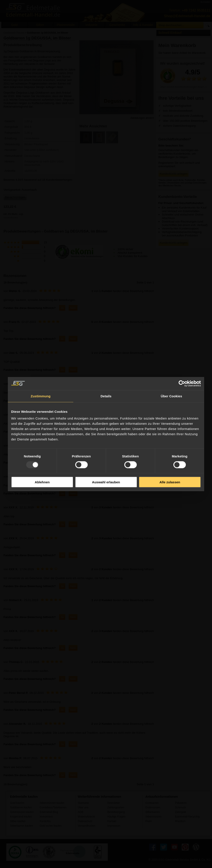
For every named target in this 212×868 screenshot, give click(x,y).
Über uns (83, 807)
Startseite (83, 803)
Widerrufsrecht (86, 817)
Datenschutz (85, 821)
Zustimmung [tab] (41, 396)
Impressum (114, 826)
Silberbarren (152, 812)
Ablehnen (42, 482)
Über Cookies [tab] (171, 396)
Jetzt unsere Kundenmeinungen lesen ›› (183, 87)
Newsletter (114, 803)
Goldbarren (152, 803)
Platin (149, 821)
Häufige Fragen (116, 817)
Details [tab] (106, 396)
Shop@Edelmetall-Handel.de (187, 16)
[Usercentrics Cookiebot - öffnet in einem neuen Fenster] (182, 383)
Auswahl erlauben (106, 482)
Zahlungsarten (116, 807)
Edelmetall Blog (49, 812)
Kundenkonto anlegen (174, 174)
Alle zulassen (170, 482)
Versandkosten (11, 218)
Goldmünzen (153, 807)
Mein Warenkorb (177, 45)
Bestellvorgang (116, 812)
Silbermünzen (153, 817)
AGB (80, 812)
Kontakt (112, 821)
